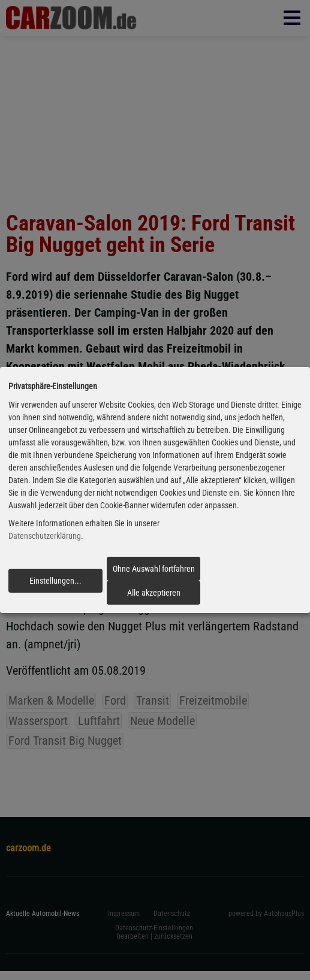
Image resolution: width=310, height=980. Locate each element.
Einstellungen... (55, 581)
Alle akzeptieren (154, 593)
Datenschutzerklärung (45, 536)
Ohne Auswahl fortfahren (154, 569)
